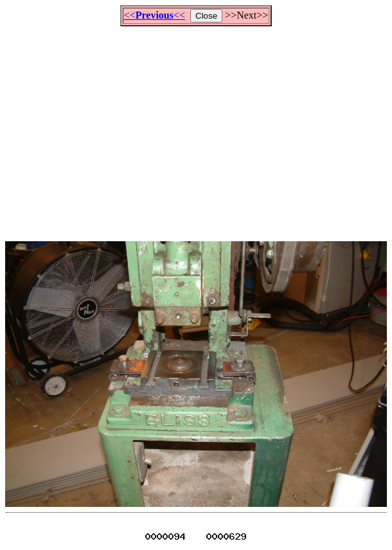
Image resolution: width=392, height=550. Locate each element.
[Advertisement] (199, 128)
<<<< (155, 15)
